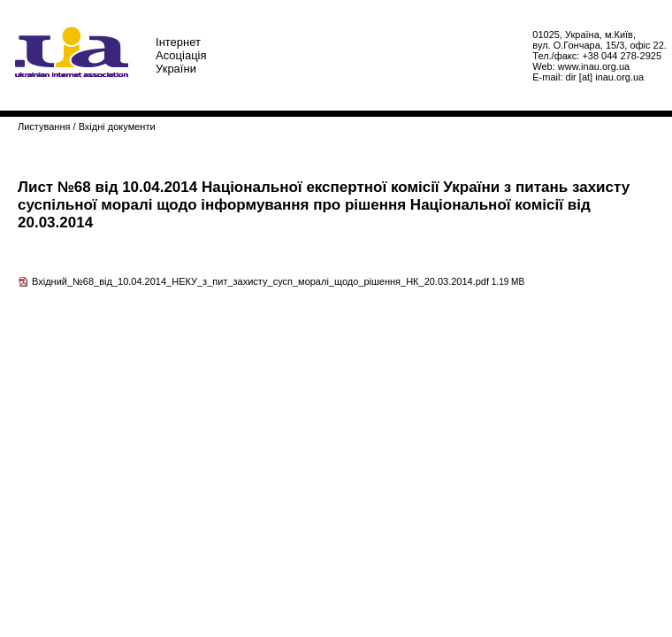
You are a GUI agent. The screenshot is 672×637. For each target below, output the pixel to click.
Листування (44, 127)
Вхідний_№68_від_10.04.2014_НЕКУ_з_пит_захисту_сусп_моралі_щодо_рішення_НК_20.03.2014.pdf (260, 281)
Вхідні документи (117, 127)
